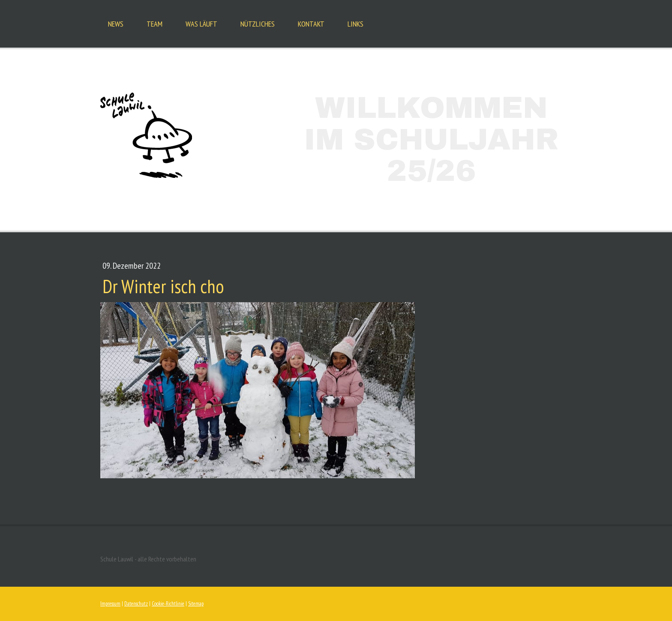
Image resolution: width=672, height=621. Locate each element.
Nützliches (258, 24)
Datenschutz (136, 604)
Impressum (110, 604)
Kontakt (311, 24)
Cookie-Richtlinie (168, 604)
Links (355, 24)
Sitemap (196, 604)
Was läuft (201, 24)
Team (154, 24)
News (116, 24)
